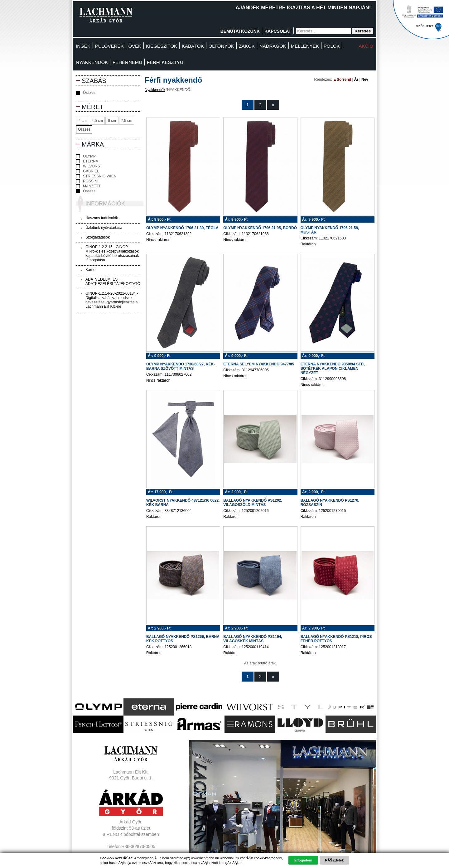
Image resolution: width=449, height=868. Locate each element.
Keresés (363, 31)
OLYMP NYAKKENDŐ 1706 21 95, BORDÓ (260, 228)
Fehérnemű (127, 62)
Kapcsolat (278, 31)
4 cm (83, 121)
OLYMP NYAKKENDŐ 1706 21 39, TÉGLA (182, 228)
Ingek (83, 46)
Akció (366, 46)
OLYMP (86, 156)
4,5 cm (97, 121)
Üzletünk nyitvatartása (104, 228)
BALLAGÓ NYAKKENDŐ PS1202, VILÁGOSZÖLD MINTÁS (253, 503)
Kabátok (193, 46)
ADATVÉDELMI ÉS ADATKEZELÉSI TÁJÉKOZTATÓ (113, 282)
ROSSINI (87, 181)
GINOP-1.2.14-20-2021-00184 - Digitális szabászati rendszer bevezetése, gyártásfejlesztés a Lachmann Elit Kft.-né (112, 300)
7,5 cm (127, 121)
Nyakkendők (92, 62)
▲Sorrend (342, 80)
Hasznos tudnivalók (102, 218)
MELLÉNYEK (305, 46)
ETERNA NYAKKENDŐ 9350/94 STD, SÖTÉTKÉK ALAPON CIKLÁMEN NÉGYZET (333, 369)
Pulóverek (109, 46)
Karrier (91, 270)
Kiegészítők (162, 46)
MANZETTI (89, 186)
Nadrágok (273, 46)
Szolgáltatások (98, 237)
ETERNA (87, 161)
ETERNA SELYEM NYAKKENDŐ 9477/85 (259, 364)
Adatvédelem (131, 859)
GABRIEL (88, 171)
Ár (356, 80)
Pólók (332, 46)
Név (365, 80)
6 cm (112, 121)
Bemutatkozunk (240, 31)
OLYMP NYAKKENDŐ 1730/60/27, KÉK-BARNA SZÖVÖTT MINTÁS (181, 366)
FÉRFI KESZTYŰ (165, 62)
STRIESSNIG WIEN (96, 176)
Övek (135, 46)
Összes (86, 93)
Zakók (247, 46)
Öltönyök (221, 46)
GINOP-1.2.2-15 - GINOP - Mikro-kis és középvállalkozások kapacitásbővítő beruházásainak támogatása (112, 253)
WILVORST (89, 166)
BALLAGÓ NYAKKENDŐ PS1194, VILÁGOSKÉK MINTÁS (253, 639)
